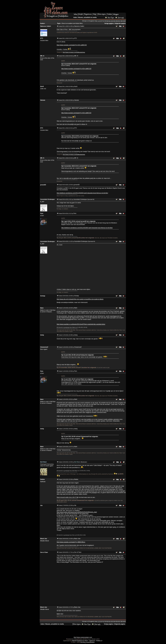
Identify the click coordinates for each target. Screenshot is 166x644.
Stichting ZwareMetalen (87, 642)
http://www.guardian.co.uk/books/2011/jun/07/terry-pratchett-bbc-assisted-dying (81, 324)
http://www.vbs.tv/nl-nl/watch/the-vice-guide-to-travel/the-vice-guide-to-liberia (80, 299)
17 (120, 21)
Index (75, 17)
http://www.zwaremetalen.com (83, 637)
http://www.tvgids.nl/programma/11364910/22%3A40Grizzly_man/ (77, 512)
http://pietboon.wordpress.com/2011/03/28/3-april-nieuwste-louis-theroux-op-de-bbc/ (82, 193)
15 (116, 21)
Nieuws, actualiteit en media (87, 17)
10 (108, 21)
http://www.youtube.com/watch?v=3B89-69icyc (71, 542)
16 (118, 21)
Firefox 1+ (99, 641)
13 (113, 21)
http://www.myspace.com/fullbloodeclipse (74, 52)
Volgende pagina (120, 23)
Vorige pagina (109, 23)
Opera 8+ (92, 641)
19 (123, 21)
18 (121, 21)
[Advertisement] (98, 7)
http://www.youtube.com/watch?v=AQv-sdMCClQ (72, 45)
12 (111, 21)
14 (115, 21)
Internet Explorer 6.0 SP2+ (80, 641)
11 (110, 21)
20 (125, 21)
